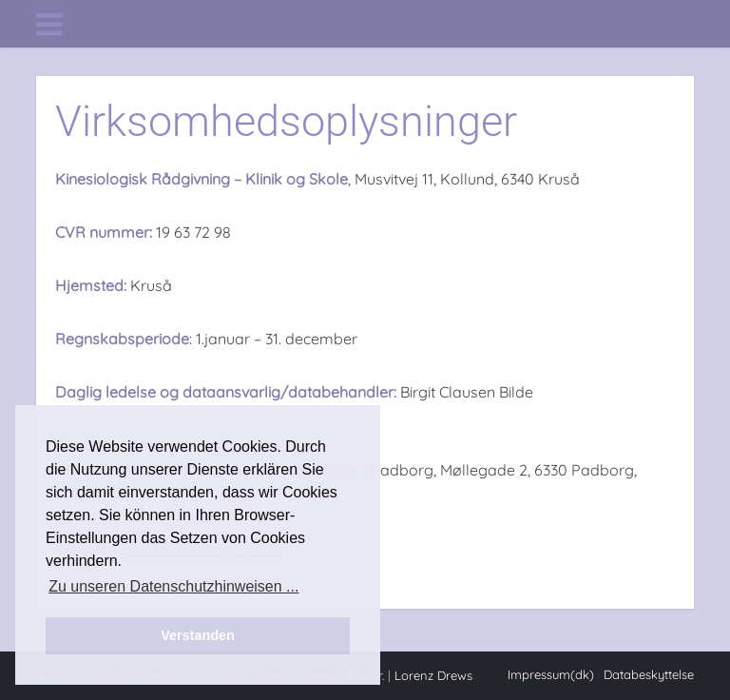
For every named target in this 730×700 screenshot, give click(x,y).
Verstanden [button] (198, 635)
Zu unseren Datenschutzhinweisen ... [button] (173, 586)
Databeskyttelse (649, 674)
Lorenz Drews (433, 675)
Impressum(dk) (551, 674)
